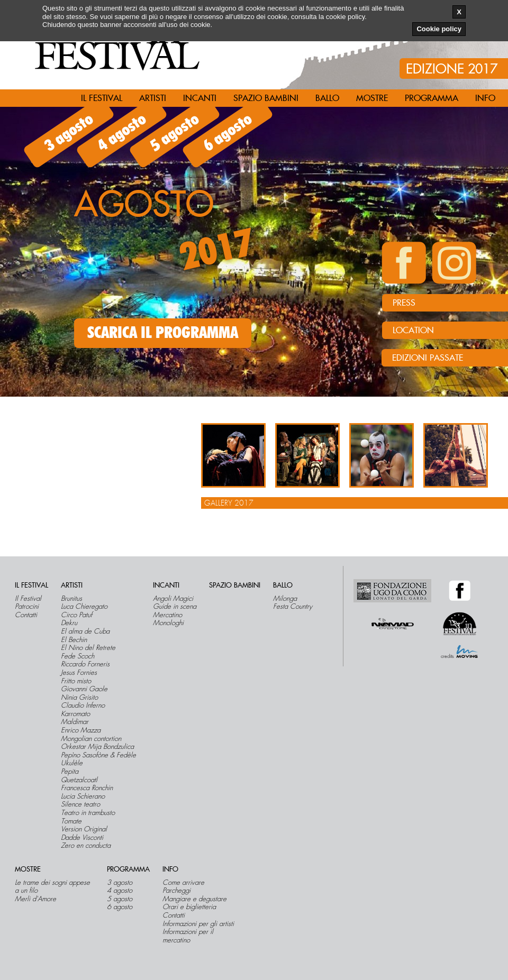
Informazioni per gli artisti (198, 924)
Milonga (285, 599)
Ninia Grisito (79, 698)
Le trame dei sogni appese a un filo (52, 887)
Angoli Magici (173, 599)
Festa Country (293, 607)
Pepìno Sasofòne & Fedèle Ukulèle (98, 759)
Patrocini (27, 607)
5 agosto (175, 133)
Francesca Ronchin (87, 788)
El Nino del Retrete (88, 648)
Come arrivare (183, 883)
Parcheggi (176, 891)
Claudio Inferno (83, 706)
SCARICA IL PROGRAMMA (163, 333)
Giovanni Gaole (84, 689)
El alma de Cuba (85, 631)
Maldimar (75, 722)
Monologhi (168, 623)
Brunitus (71, 599)
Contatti (26, 615)
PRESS (404, 303)
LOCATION (413, 331)
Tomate (71, 821)
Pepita (70, 772)
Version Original (84, 829)
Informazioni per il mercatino (188, 936)
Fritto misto (76, 681)
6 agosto (228, 133)
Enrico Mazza (81, 730)
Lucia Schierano (83, 796)
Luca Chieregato (84, 607)
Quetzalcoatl (79, 780)
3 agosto (69, 133)
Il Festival (28, 599)
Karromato (75, 714)
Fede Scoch (78, 656)
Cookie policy (439, 29)
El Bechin (74, 640)
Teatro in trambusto (88, 813)
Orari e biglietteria (189, 907)
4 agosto (122, 133)
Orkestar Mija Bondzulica (97, 747)
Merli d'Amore (35, 899)
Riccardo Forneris (85, 664)
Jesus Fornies (79, 673)
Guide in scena (175, 607)
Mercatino (167, 615)
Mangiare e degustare (194, 899)
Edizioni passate (428, 358)
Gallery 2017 (229, 503)
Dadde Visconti (82, 838)
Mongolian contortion (91, 739)
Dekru (69, 623)
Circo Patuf (76, 615)
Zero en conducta (86, 846)
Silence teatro (80, 804)
